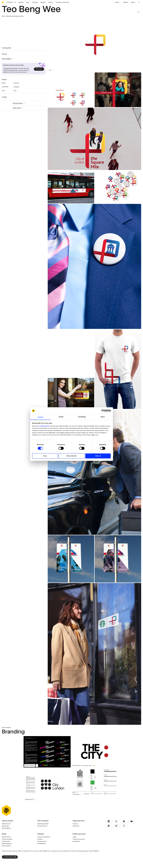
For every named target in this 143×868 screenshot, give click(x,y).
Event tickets (6, 846)
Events (51, 2)
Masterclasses (7, 844)
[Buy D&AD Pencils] (11, 2)
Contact (75, 824)
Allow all (98, 456)
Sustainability (6, 828)
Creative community (62, 2)
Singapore (17, 87)
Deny (45, 456)
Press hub (76, 826)
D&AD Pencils (6, 837)
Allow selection (71, 456)
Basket (126, 2)
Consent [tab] (40, 417)
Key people (5, 826)
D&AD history (6, 824)
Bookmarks (76, 841)
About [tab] (103, 417)
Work (28, 2)
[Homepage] (3, 2)
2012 (15, 91)
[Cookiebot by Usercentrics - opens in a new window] (103, 411)
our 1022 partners (44, 426)
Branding (16, 83)
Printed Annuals (7, 839)
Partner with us (42, 826)
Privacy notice (42, 841)
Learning (35, 2)
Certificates (6, 841)
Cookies (40, 839)
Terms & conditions (44, 837)
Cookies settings (10, 857)
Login (74, 837)
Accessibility (42, 844)
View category (8, 59)
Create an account (79, 839)
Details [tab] (61, 417)
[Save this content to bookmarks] (138, 12)
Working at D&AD (43, 824)
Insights (43, 2)
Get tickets (39, 69)
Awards (21, 2)
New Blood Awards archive (15, 16)
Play (51, 70)
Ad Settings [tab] (82, 417)
